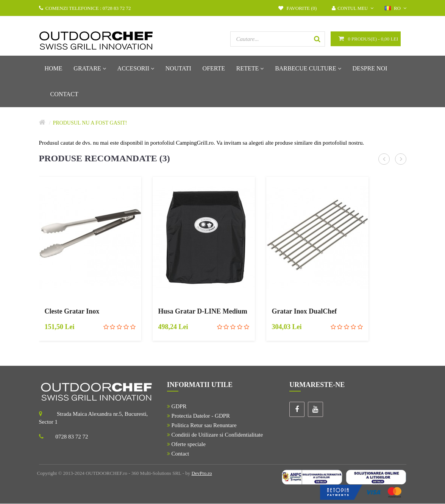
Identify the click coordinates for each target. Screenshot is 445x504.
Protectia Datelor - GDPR (198, 416)
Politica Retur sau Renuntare (202, 426)
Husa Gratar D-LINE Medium (203, 312)
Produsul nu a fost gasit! (90, 123)
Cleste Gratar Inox (72, 312)
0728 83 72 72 (72, 437)
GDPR (177, 407)
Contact (178, 454)
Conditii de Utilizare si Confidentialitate (215, 435)
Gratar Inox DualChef (304, 312)
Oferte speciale (186, 445)
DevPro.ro (202, 474)
